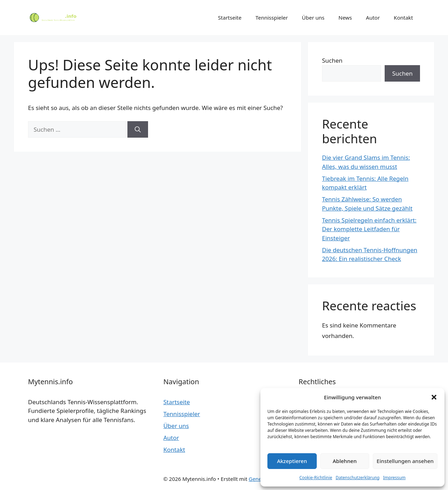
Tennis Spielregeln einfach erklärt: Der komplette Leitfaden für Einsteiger (369, 229)
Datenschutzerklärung (358, 478)
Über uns (313, 18)
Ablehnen (345, 461)
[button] (434, 397)
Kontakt (403, 18)
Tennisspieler (272, 18)
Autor (373, 18)
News (345, 18)
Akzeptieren (292, 461)
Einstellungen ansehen (405, 461)
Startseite (230, 18)
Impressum (394, 478)
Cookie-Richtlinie (316, 478)
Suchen (332, 60)
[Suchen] (138, 130)
